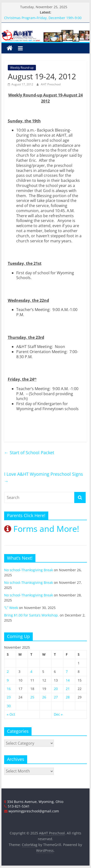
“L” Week (11, 608)
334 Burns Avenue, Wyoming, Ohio (34, 802)
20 (56, 689)
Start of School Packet (29, 453)
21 (68, 689)
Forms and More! (42, 529)
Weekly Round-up (22, 68)
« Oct (11, 714)
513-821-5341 (17, 806)
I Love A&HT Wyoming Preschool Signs (44, 478)
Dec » (58, 714)
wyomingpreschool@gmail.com (32, 811)
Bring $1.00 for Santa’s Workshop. (31, 615)
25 (32, 697)
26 (44, 697)
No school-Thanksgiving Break (29, 570)
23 (9, 697)
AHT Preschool (51, 84)
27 (56, 697)
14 (68, 680)
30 (9, 706)
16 (9, 689)
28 (68, 697)
